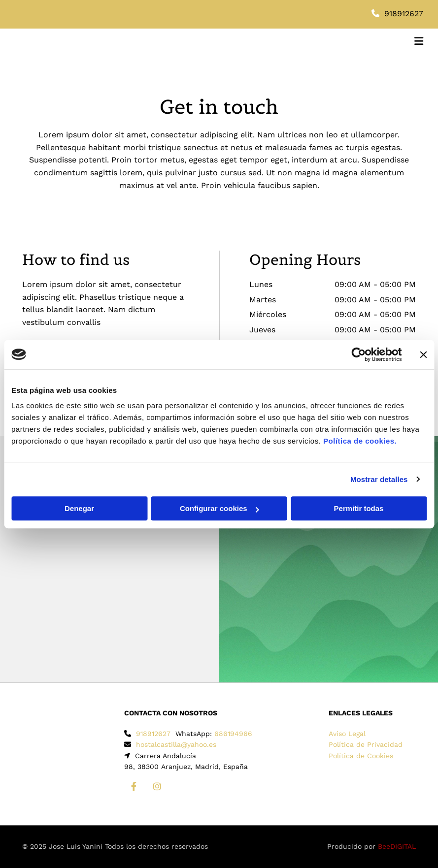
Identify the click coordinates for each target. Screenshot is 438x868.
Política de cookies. (360, 441)
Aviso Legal (347, 734)
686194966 (233, 734)
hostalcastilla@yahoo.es (176, 744)
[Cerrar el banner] (423, 354)
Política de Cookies (361, 756)
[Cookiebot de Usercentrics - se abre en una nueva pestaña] (358, 354)
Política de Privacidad (366, 744)
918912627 (404, 14)
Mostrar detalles (379, 479)
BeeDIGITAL (397, 846)
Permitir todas (359, 508)
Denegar (79, 508)
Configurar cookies (219, 508)
